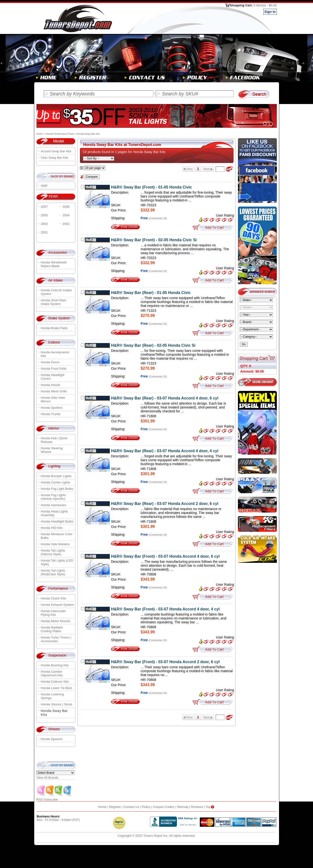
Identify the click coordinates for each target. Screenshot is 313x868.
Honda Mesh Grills (54, 391)
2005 (44, 215)
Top (210, 807)
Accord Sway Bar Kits (56, 151)
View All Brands (47, 778)
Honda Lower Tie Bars (57, 688)
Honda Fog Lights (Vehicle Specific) (53, 497)
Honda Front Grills (54, 369)
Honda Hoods (51, 385)
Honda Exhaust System (57, 605)
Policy (146, 807)
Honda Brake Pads (54, 328)
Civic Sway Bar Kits (55, 158)
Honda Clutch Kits (54, 598)
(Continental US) (158, 218)
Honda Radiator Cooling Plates (52, 629)
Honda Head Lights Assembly (54, 513)
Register (115, 807)
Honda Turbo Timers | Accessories (56, 639)
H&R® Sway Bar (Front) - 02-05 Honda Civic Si (154, 240)
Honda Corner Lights (56, 482)
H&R (44, 186)
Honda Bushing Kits (55, 665)
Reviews (197, 807)
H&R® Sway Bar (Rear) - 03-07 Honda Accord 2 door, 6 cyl (165, 504)
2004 (66, 215)
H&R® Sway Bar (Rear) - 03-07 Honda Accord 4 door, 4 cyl (165, 451)
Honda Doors (50, 362)
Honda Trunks (51, 414)
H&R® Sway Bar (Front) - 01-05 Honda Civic (151, 187)
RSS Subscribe (54, 798)
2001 (44, 232)
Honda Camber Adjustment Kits (52, 673)
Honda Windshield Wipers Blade (54, 264)
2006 (66, 207)
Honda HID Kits (52, 528)
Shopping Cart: (253, 5)
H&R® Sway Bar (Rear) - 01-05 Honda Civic (151, 293)
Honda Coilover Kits (55, 682)
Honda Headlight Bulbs (57, 521)
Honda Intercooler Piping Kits (53, 613)
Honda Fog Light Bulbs (57, 489)
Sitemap (183, 807)
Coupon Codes (163, 807)
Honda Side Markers (55, 544)
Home (40, 134)
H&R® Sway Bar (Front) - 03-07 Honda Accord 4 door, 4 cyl (165, 609)
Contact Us (131, 807)
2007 (44, 207)
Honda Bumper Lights (56, 476)
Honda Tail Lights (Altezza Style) (53, 552)
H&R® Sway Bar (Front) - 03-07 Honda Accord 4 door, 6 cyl (165, 556)
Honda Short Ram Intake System (54, 302)
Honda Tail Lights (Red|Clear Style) (53, 572)
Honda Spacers (52, 739)
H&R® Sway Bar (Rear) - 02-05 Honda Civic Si (153, 345)
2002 (66, 224)
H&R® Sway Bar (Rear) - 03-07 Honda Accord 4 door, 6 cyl (165, 398)
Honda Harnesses (54, 505)
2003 (44, 224)
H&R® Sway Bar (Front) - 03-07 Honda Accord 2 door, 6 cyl (165, 662)
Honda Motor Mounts (56, 621)
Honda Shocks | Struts (57, 704)
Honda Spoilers (52, 408)
